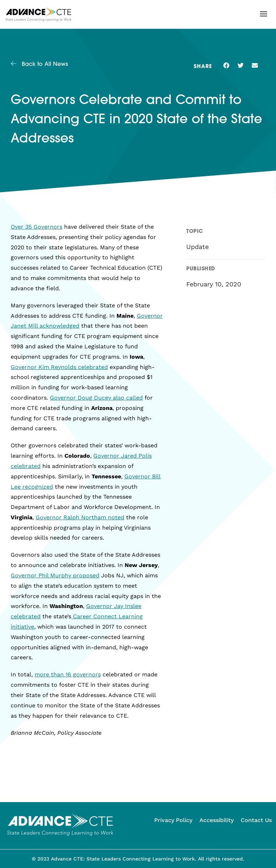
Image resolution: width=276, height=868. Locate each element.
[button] (264, 14)
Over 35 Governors (37, 227)
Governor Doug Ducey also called (96, 398)
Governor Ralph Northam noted (80, 517)
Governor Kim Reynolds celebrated (59, 367)
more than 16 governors (68, 674)
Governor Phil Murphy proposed (55, 575)
